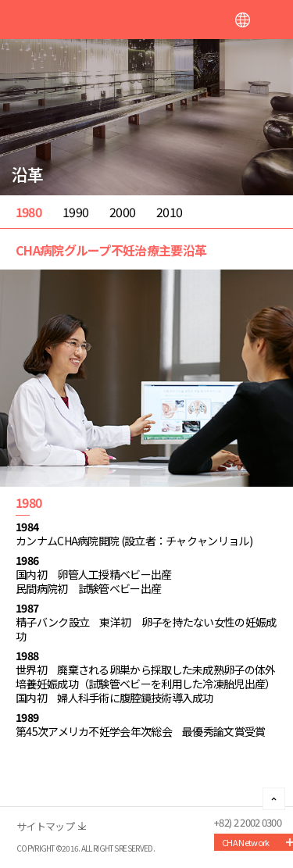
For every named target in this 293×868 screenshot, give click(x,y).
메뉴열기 (273, 20)
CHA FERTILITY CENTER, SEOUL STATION (86, 21)
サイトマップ (45, 826)
